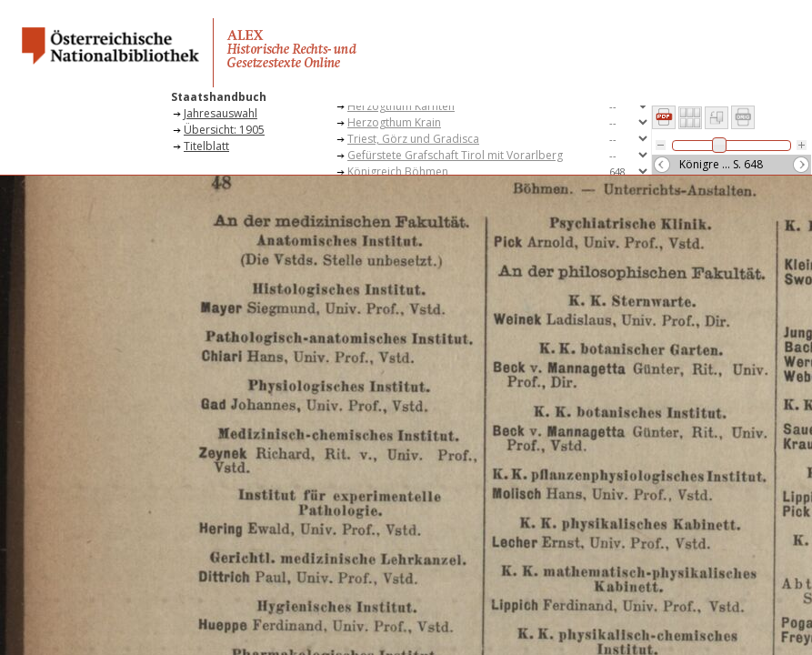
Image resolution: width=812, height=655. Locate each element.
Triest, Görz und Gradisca (413, 139)
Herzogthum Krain (394, 122)
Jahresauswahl (221, 113)
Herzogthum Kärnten (401, 106)
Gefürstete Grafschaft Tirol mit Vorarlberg (455, 155)
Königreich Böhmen (398, 171)
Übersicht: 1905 (224, 130)
